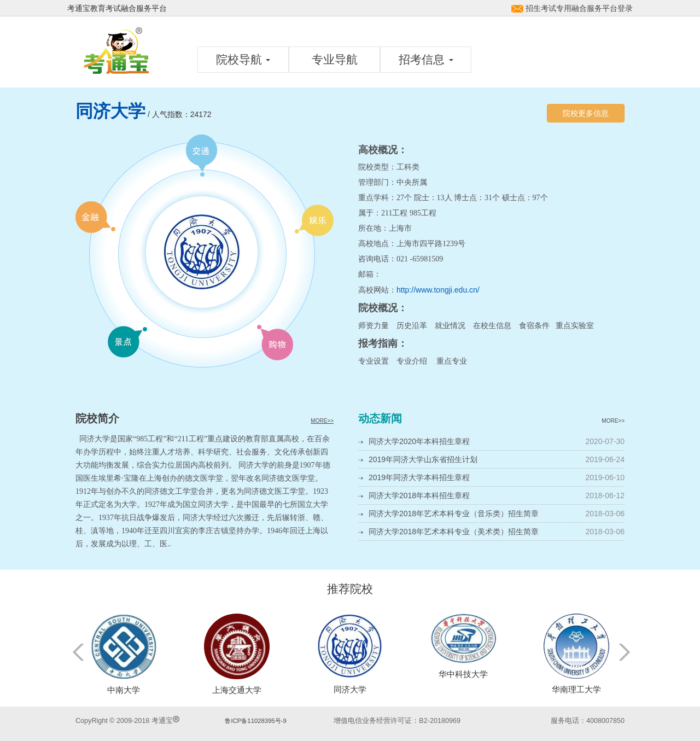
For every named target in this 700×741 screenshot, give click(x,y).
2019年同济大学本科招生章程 (419, 477)
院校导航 (243, 59)
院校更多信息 (586, 113)
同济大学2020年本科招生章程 (419, 441)
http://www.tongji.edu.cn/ (438, 290)
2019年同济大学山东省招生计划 (423, 459)
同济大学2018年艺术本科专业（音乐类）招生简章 (454, 514)
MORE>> (322, 421)
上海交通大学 (237, 690)
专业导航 (335, 59)
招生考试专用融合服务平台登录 (579, 8)
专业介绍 (412, 361)
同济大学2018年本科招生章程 (419, 495)
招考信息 (426, 59)
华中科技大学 (463, 674)
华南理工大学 (576, 689)
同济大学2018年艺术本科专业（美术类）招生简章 (454, 532)
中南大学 (124, 690)
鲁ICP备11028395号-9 (255, 721)
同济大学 (350, 689)
